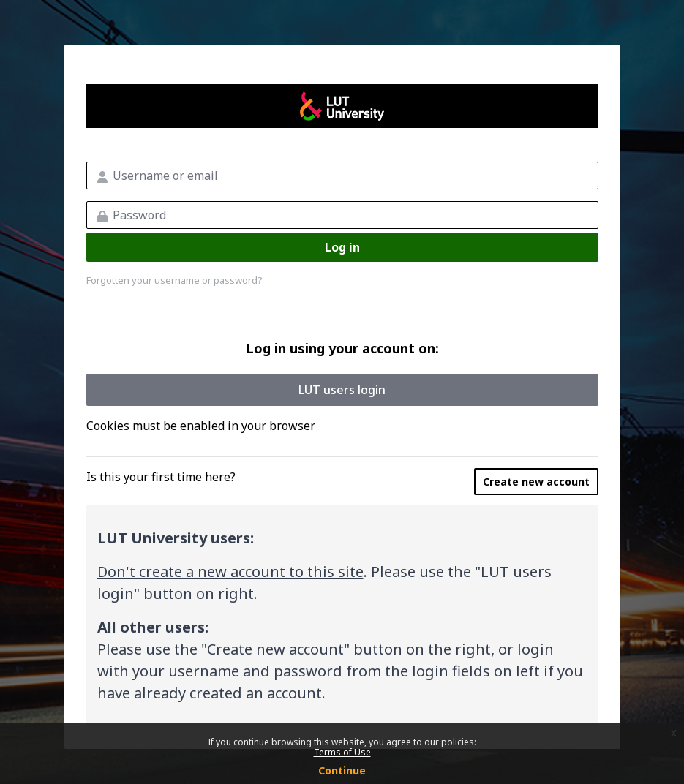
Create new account (536, 482)
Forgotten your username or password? (174, 280)
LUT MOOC (342, 106)
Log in (342, 247)
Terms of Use (342, 752)
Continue (342, 770)
